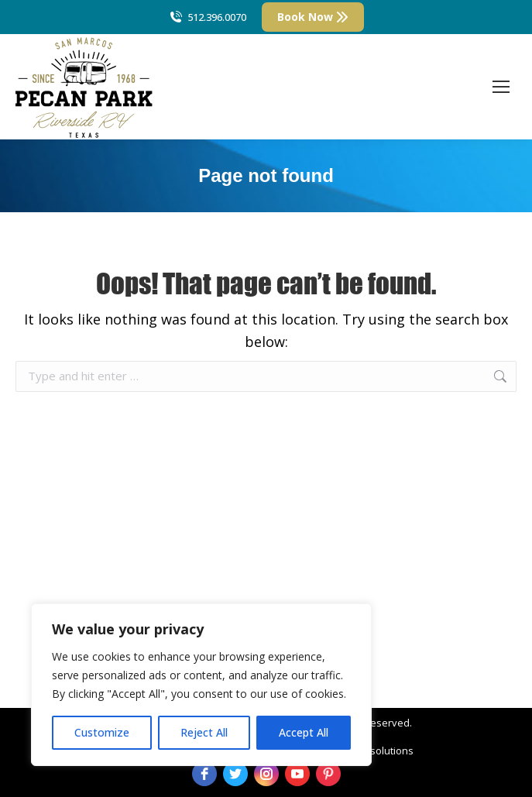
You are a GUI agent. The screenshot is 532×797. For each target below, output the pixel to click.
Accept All (304, 732)
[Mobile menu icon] (501, 87)
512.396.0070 (207, 17)
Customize (102, 732)
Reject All (204, 732)
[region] (201, 685)
